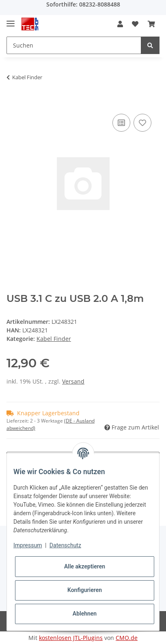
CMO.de (127, 638)
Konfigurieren (85, 590)
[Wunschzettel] (135, 24)
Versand (73, 381)
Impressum (28, 545)
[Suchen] (74, 45)
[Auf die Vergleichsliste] (121, 123)
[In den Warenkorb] (13, 103)
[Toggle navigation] (11, 20)
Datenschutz (65, 545)
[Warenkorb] (151, 24)
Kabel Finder (54, 339)
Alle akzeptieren (85, 566)
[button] (120, 24)
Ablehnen (85, 614)
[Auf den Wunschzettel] (142, 123)
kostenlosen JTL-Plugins (71, 638)
